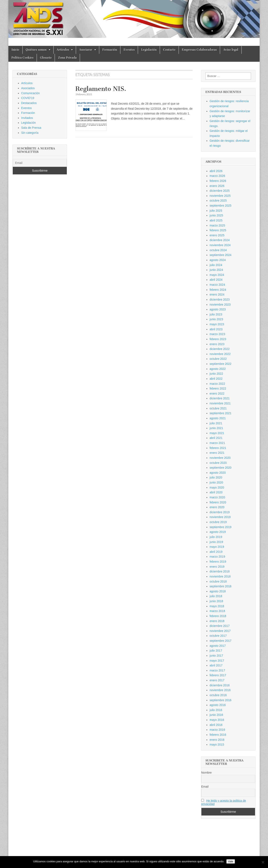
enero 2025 (217, 235)
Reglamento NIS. (101, 89)
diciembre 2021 (220, 398)
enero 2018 (217, 621)
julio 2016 (216, 710)
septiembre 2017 (220, 641)
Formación (110, 50)
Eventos (129, 50)
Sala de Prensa (31, 128)
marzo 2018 (217, 611)
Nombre (206, 773)
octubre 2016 (218, 695)
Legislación (149, 50)
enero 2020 (217, 507)
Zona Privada (67, 58)
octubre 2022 (218, 359)
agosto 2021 (218, 418)
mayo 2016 (217, 720)
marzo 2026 (217, 176)
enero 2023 (217, 344)
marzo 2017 (217, 670)
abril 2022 (216, 379)
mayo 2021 (217, 433)
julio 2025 (216, 211)
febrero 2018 (218, 616)
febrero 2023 (218, 339)
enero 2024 (217, 294)
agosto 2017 (218, 646)
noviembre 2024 (220, 245)
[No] (263, 862)
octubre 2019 (218, 522)
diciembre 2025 (220, 191)
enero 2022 (217, 393)
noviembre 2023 (220, 305)
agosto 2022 (218, 369)
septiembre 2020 (220, 468)
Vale (231, 861)
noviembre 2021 (220, 403)
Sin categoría (30, 133)
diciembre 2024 (220, 240)
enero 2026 (217, 186)
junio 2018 (216, 601)
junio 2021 (216, 428)
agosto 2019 (218, 532)
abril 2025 (216, 220)
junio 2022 (216, 374)
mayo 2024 (217, 275)
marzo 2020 (217, 497)
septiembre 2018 (220, 586)
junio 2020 (216, 482)
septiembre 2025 (220, 206)
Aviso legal (231, 50)
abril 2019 (216, 552)
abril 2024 (216, 280)
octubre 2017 (218, 636)
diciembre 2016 (220, 685)
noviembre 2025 (220, 196)
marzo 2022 (217, 384)
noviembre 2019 (220, 517)
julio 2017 (216, 651)
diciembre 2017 (220, 626)
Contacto (169, 50)
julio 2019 (216, 537)
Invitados (27, 118)
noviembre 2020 (220, 458)
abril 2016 (216, 725)
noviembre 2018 (220, 576)
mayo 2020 (217, 487)
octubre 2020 (218, 463)
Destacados (29, 103)
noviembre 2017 (220, 631)
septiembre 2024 (220, 255)
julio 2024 (216, 265)
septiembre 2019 (220, 527)
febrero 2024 (218, 290)
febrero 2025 (218, 230)
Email (205, 787)
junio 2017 (216, 656)
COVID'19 (28, 98)
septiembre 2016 (220, 700)
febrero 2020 (218, 502)
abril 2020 (216, 492)
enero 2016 (217, 740)
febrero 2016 (218, 735)
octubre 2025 (218, 201)
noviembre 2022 (220, 354)
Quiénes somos (36, 50)
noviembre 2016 (220, 690)
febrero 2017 (218, 675)
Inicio (15, 50)
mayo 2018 (217, 606)
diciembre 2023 (220, 300)
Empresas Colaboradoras (199, 50)
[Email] (40, 163)
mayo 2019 (217, 547)
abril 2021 (216, 438)
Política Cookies (23, 58)
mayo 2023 (217, 324)
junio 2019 (216, 542)
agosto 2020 (218, 473)
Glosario (46, 58)
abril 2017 (216, 665)
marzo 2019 (217, 557)
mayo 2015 (217, 745)
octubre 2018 (218, 581)
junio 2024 (216, 270)
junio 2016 (216, 715)
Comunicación (30, 93)
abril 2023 (216, 329)
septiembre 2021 (220, 413)
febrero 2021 (218, 448)
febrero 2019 (218, 562)
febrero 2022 (218, 388)
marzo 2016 (217, 730)
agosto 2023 (218, 309)
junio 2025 (216, 215)
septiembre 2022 (220, 364)
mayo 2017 (217, 661)
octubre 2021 (218, 408)
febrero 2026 (218, 181)
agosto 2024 (218, 260)
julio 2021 (216, 423)
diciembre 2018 (220, 571)
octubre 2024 (218, 250)
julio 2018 (216, 596)
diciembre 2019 (220, 512)
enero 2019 (217, 567)
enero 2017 (217, 680)
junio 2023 (216, 319)
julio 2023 (216, 314)
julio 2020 (216, 477)
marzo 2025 (217, 225)
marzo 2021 (217, 443)
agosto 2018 (218, 591)
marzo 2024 (217, 285)
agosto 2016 (218, 705)
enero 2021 (217, 453)
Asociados (28, 88)
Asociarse (86, 50)
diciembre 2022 (220, 349)
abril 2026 (216, 171)
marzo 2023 (217, 334)
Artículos (63, 50)
